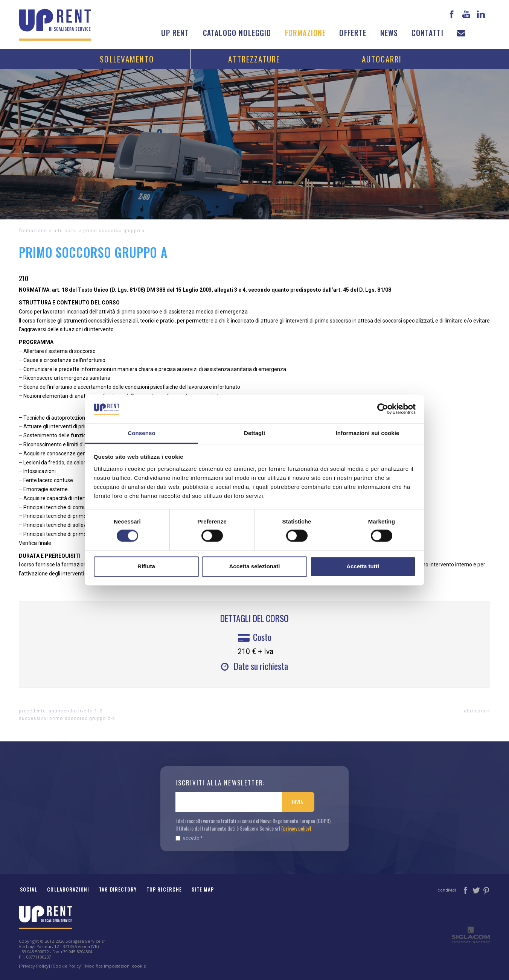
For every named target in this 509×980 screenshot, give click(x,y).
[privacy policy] (296, 828)
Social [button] (29, 889)
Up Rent (175, 33)
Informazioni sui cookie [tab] (368, 433)
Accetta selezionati (254, 566)
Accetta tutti (363, 566)
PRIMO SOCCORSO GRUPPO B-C (82, 718)
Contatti (427, 33)
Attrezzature (254, 59)
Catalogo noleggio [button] (237, 33)
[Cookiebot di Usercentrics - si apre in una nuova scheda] (383, 409)
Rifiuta (146, 566)
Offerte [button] (353, 33)
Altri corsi (65, 231)
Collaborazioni (68, 889)
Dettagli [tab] (254, 433)
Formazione (306, 33)
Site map (203, 889)
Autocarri (382, 59)
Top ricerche (164, 889)
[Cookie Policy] (67, 966)
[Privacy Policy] (34, 966)
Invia (298, 802)
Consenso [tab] (141, 433)
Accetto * (189, 838)
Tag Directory (118, 889)
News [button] (389, 33)
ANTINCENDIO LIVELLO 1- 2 (76, 711)
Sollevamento (127, 59)
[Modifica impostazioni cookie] (116, 966)
